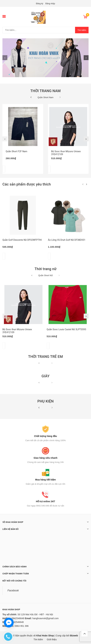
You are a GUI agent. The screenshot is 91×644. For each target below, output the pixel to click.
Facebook (13, 590)
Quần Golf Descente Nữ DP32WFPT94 (22, 240)
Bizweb (74, 636)
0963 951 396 (22, 626)
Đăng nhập (50, 4)
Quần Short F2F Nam (17, 151)
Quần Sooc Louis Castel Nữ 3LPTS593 (66, 329)
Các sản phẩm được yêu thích (27, 184)
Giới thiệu (52, 639)
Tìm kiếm (82, 30)
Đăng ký (40, 4)
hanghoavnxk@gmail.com (45, 618)
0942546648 (18, 618)
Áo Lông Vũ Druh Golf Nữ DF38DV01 (67, 240)
